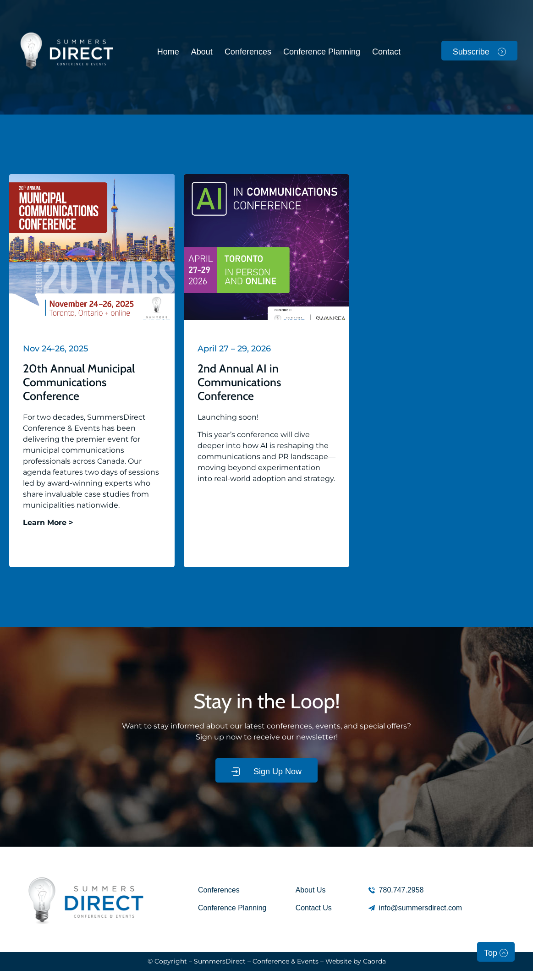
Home (168, 52)
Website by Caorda (356, 961)
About (202, 52)
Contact (386, 52)
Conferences (248, 52)
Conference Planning (322, 52)
